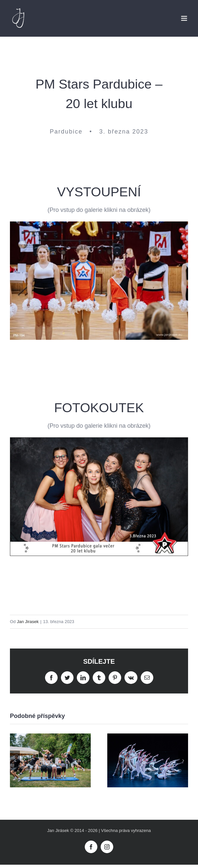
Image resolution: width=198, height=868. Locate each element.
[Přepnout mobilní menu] (185, 18)
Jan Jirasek (28, 622)
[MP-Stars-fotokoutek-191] (99, 441)
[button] (15, 761)
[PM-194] (99, 224)
